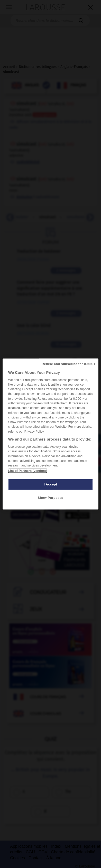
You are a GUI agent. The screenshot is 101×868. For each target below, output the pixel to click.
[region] (51, 434)
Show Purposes (51, 498)
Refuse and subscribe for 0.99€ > (69, 364)
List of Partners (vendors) (28, 471)
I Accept (51, 484)
